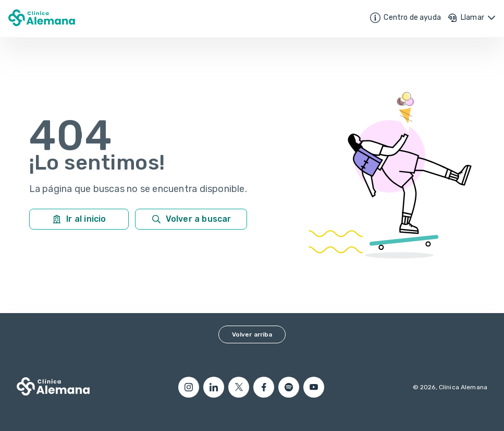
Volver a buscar (191, 219)
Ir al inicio (79, 219)
